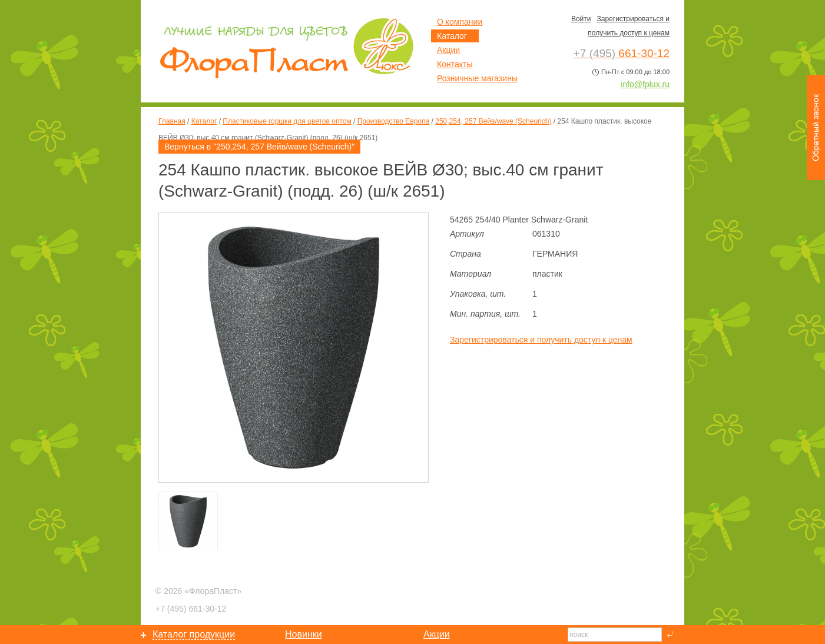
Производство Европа (393, 121)
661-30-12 (191, 609)
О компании (460, 22)
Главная (172, 121)
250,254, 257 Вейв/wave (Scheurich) (493, 121)
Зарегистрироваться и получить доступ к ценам (541, 340)
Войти (581, 19)
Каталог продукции (194, 634)
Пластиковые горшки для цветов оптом (287, 121)
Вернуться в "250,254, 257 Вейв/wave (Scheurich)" (259, 147)
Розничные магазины (477, 78)
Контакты (455, 64)
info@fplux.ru (645, 84)
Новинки (304, 634)
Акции (448, 50)
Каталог (204, 121)
